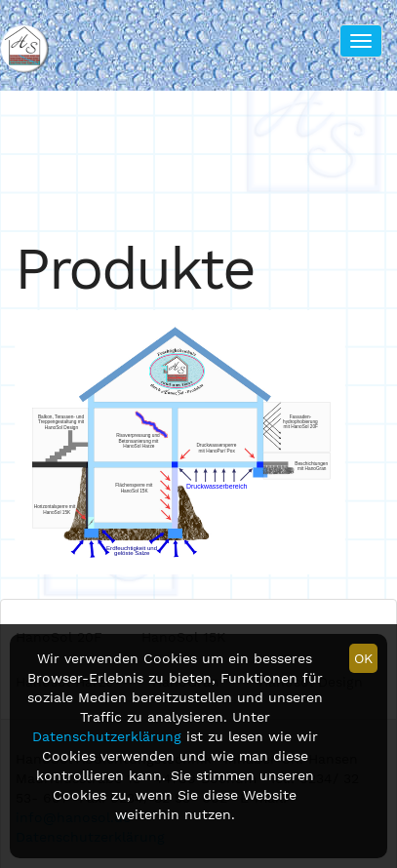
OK (363, 658)
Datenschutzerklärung (107, 736)
